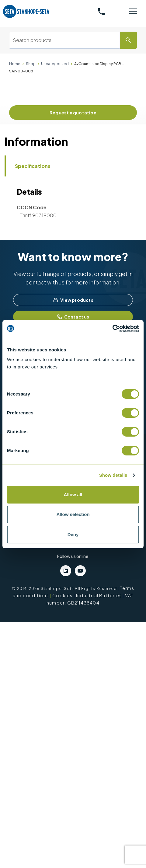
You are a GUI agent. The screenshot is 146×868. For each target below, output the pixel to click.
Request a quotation (73, 113)
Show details (113, 475)
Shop (31, 64)
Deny (73, 534)
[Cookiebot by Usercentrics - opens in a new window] (112, 329)
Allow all (73, 495)
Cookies (62, 595)
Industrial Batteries (99, 595)
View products (73, 300)
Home (15, 64)
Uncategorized (55, 64)
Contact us (73, 317)
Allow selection (73, 514)
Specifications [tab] (33, 166)
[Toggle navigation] (133, 12)
